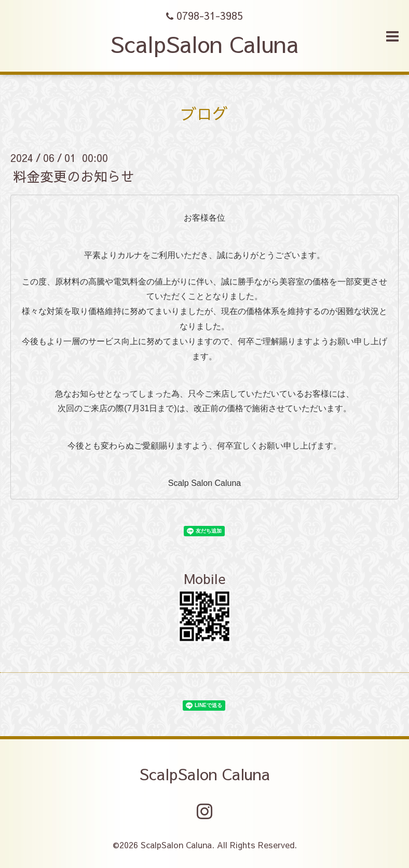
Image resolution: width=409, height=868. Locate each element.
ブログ (204, 113)
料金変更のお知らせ (74, 176)
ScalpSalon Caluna (204, 44)
